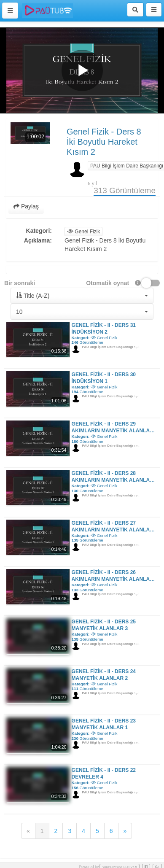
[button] (82, 296)
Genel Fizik (83, 232)
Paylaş (26, 206)
